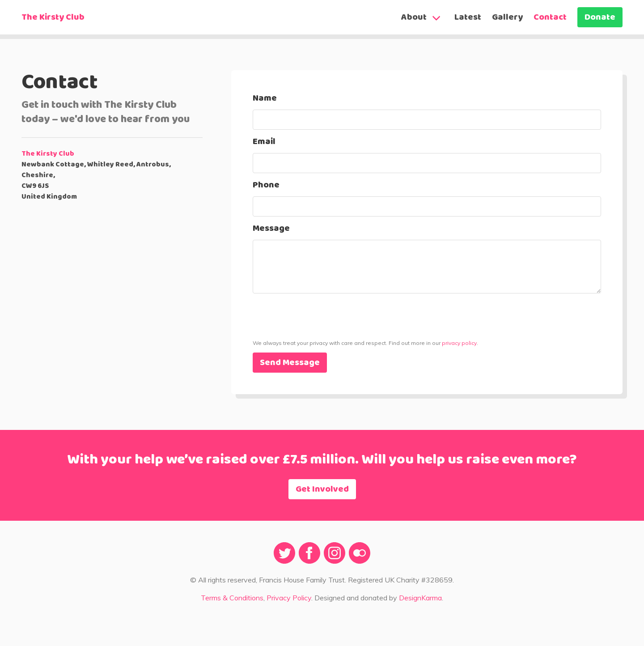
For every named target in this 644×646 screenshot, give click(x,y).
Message (271, 229)
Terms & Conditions (232, 598)
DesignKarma (420, 598)
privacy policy (459, 343)
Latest (468, 17)
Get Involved (322, 489)
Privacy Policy (289, 598)
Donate (600, 17)
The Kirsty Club (53, 17)
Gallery (507, 17)
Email (264, 142)
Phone (266, 185)
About (414, 17)
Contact (550, 17)
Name (265, 98)
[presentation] (321, 332)
